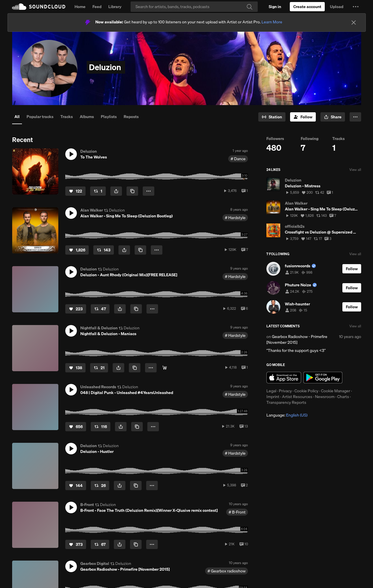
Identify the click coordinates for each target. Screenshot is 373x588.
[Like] (75, 191)
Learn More (272, 22)
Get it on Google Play (323, 378)
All (17, 117)
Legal (271, 391)
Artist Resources (297, 397)
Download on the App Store (284, 378)
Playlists (109, 117)
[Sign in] (275, 7)
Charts (343, 397)
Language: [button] (287, 415)
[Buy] (165, 368)
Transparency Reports (286, 402)
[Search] (194, 7)
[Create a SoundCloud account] (307, 7)
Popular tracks (40, 117)
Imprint (273, 397)
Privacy (285, 391)
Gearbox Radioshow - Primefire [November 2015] (297, 339)
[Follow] (303, 117)
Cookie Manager (336, 391)
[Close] (354, 23)
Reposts (131, 117)
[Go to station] (272, 117)
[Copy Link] (132, 191)
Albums (87, 117)
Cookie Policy (306, 391)
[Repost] (98, 191)
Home (80, 7)
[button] (356, 7)
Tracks (67, 117)
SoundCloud (39, 7)
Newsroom (325, 397)
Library (115, 7)
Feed (97, 7)
